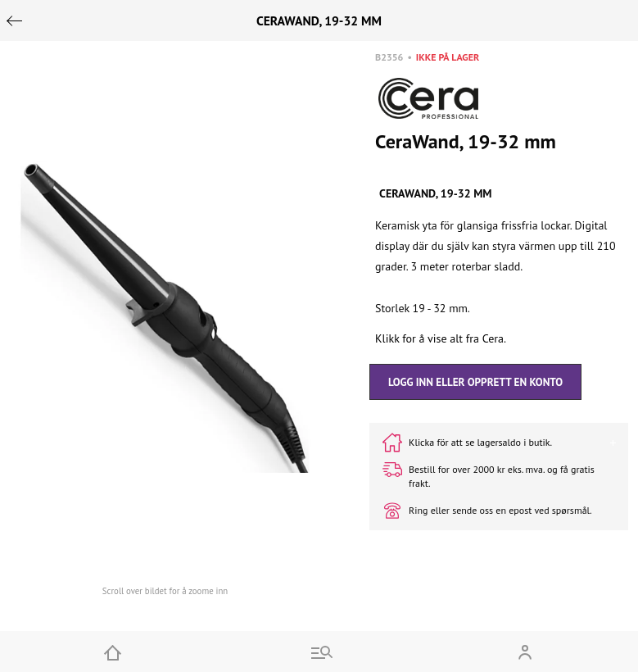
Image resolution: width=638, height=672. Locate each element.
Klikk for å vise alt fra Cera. (441, 338)
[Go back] (14, 21)
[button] (165, 317)
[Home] (113, 652)
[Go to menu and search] (319, 652)
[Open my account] (525, 652)
